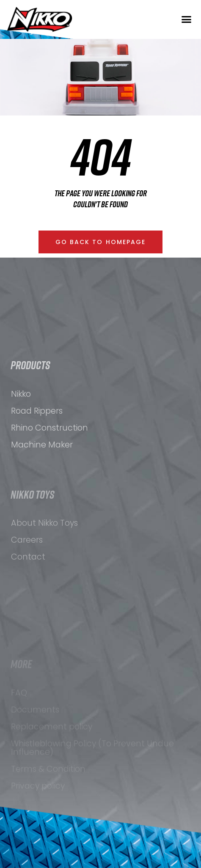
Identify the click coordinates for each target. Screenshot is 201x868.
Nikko (21, 417)
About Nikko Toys (44, 550)
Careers (27, 567)
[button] (186, 19)
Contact (28, 584)
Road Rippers (37, 434)
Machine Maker (42, 468)
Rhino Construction (50, 451)
